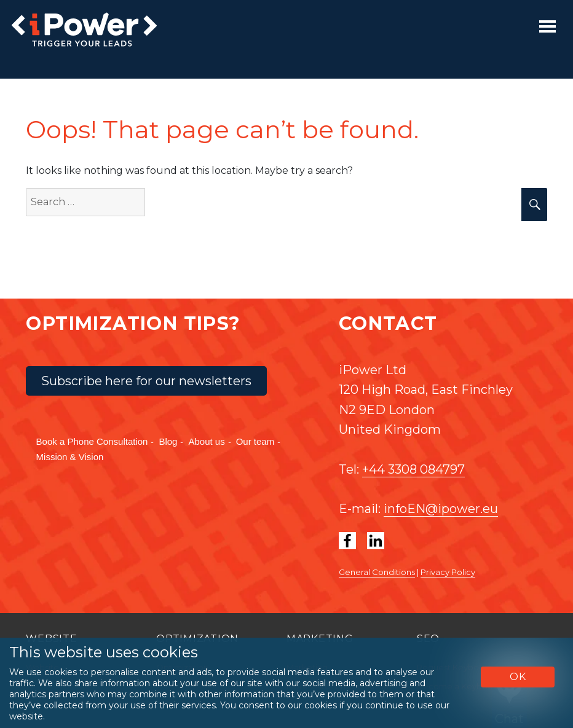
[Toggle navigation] (547, 26)
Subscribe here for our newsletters (146, 381)
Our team (255, 441)
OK (518, 677)
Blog (168, 441)
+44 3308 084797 (413, 469)
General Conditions (377, 572)
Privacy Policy (448, 572)
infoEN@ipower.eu (441, 509)
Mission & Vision (70, 457)
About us (206, 441)
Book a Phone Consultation (92, 441)
